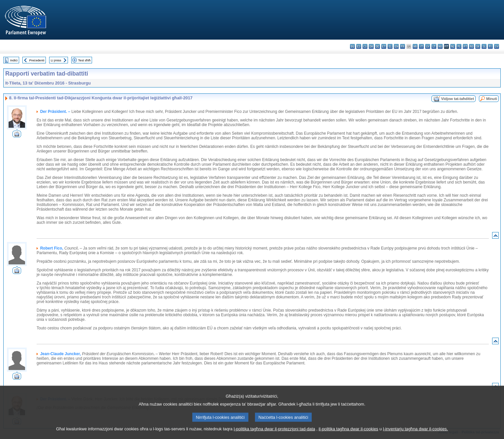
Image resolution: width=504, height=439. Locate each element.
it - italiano (421, 46)
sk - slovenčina (478, 46)
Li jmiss (56, 60)
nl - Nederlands (453, 46)
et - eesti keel (384, 46)
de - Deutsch (378, 46)
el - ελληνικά (390, 46)
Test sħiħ (84, 60)
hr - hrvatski (415, 46)
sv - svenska (497, 46)
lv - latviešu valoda (428, 46)
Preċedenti (37, 60)
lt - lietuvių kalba (434, 46)
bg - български (352, 46)
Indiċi (14, 60)
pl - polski (459, 46)
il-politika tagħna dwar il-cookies (348, 435)
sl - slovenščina (484, 46)
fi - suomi (490, 46)
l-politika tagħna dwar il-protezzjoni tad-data (274, 435)
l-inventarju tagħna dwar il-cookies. (415, 435)
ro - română (472, 46)
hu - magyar (440, 46)
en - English (396, 46)
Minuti (492, 99)
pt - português (465, 46)
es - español (359, 46)
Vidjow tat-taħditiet (457, 99)
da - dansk (371, 46)
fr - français (403, 46)
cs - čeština (365, 46)
